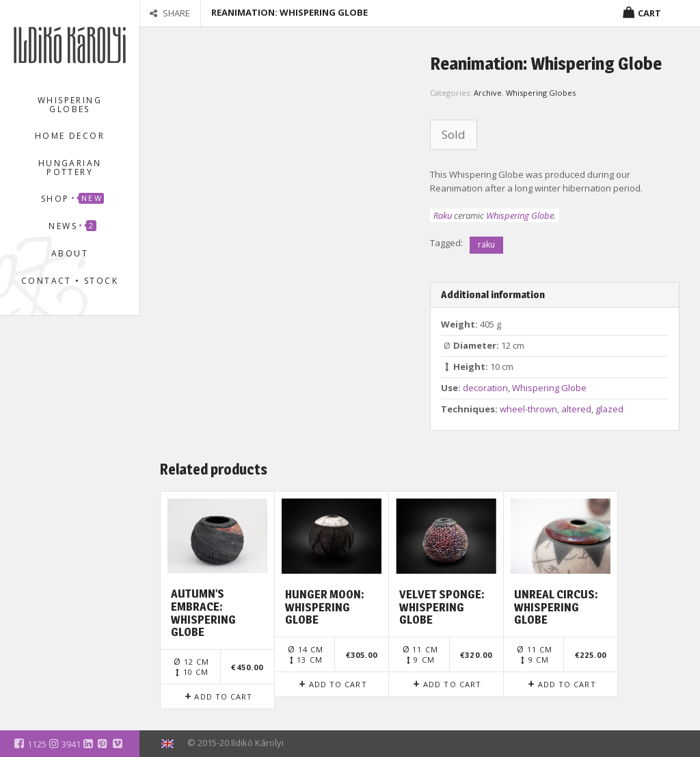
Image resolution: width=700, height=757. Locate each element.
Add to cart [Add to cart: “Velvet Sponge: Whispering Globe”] (452, 684)
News (72, 226)
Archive (488, 93)
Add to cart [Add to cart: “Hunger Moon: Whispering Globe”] (338, 684)
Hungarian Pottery (70, 168)
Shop (72, 199)
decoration (485, 388)
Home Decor (70, 136)
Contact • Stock (70, 281)
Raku (443, 215)
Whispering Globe (520, 215)
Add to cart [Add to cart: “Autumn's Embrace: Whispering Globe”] (223, 696)
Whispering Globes (70, 105)
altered (576, 409)
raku (486, 244)
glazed (609, 409)
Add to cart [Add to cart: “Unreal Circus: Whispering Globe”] (567, 684)
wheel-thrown (528, 409)
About (70, 253)
